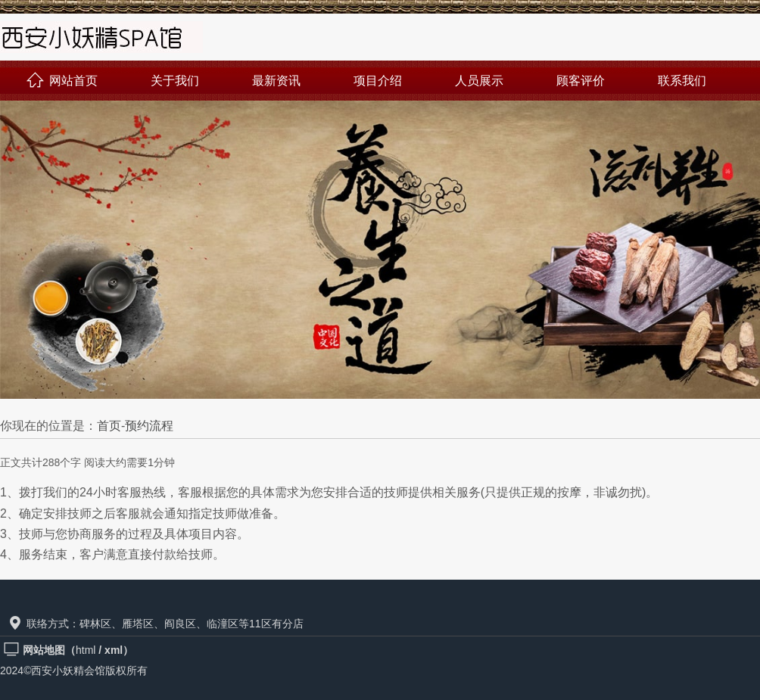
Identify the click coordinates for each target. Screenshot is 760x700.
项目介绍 (378, 81)
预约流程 (149, 426)
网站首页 (62, 81)
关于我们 (175, 81)
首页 (109, 426)
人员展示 (479, 81)
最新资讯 (276, 81)
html (86, 650)
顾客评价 (581, 81)
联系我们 (682, 81)
